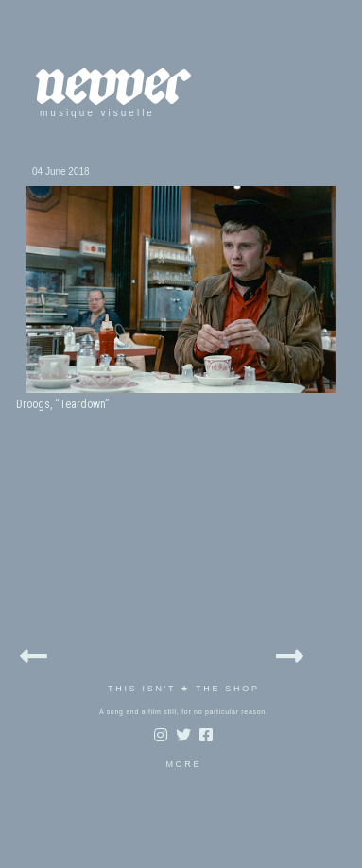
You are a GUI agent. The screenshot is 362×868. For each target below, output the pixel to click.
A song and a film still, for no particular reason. (184, 712)
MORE (183, 764)
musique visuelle (97, 113)
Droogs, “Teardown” (62, 404)
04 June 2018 (61, 171)
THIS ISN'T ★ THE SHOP (184, 689)
